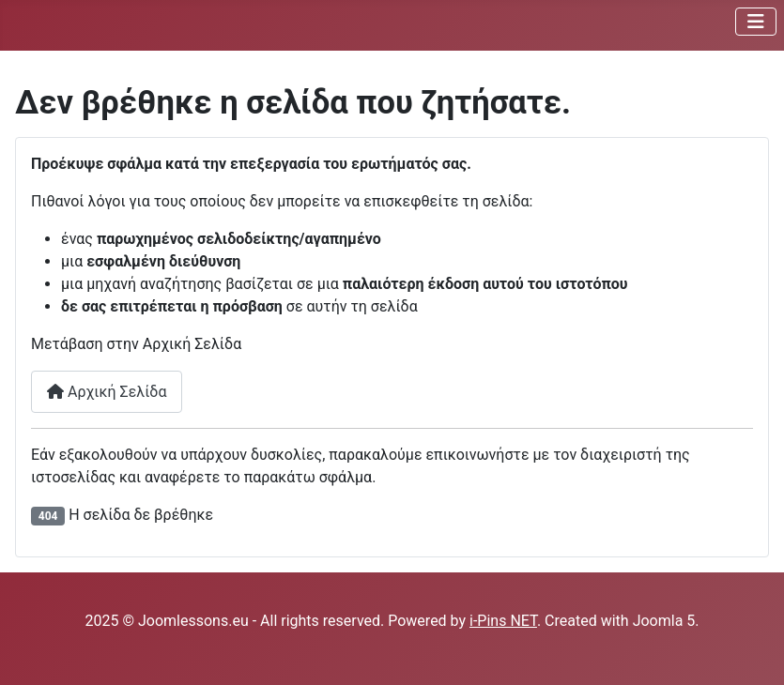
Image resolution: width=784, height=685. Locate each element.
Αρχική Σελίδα (107, 392)
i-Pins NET (503, 621)
